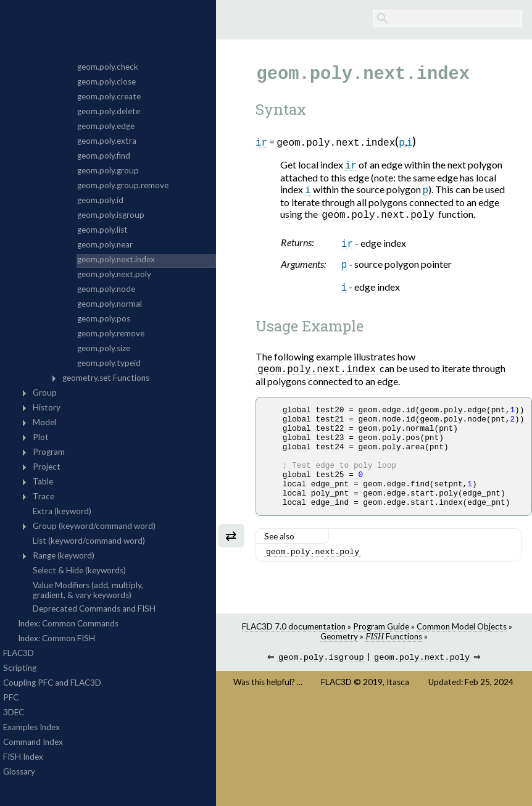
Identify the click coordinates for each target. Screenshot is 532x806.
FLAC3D (336, 713)
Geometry (339, 667)
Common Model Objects (462, 657)
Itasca (398, 713)
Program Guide (381, 657)
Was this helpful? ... (268, 713)
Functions (393, 667)
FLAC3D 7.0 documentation (294, 657)
